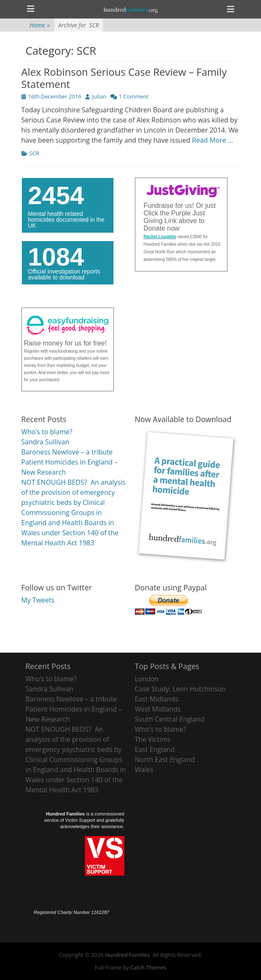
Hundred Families (127, 955)
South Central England (170, 719)
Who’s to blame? (47, 432)
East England (155, 749)
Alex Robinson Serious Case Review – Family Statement (124, 78)
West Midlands (158, 709)
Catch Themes (148, 967)
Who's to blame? (161, 729)
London (147, 679)
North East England (165, 760)
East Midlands (157, 699)
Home (40, 25)
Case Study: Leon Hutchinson (181, 689)
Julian (99, 96)
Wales (144, 770)
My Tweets (38, 600)
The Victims (153, 739)
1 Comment (134, 96)
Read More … (213, 140)
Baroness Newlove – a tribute (67, 452)
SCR (34, 153)
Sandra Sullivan (45, 442)
